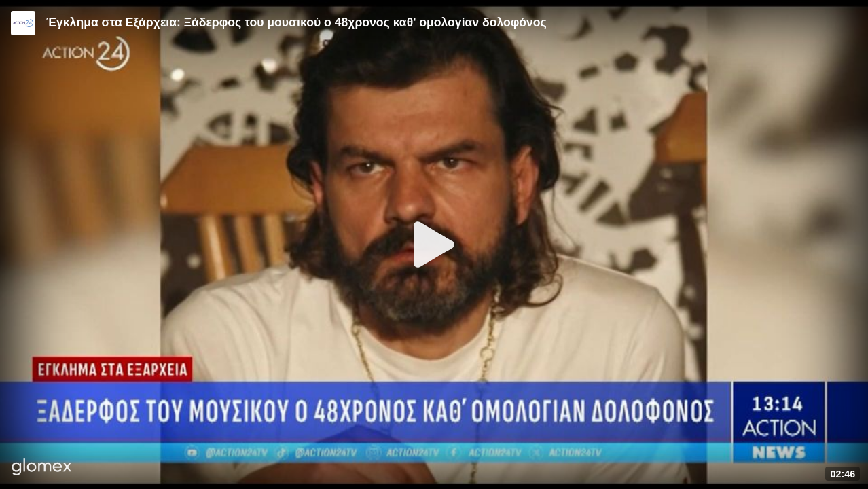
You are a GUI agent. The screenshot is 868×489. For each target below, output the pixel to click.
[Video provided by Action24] (23, 23)
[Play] (434, 244)
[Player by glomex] (42, 468)
